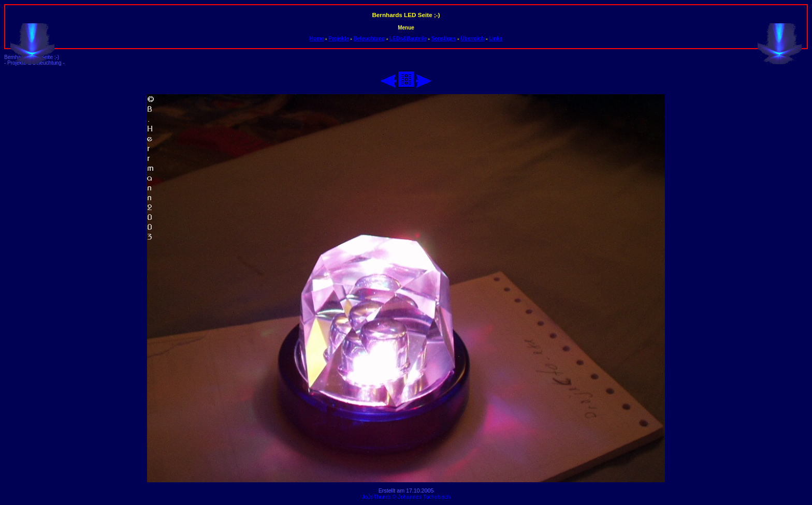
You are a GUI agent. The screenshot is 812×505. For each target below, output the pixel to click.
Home (317, 39)
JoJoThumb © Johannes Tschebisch (406, 497)
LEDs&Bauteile (408, 39)
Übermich (472, 39)
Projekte (338, 39)
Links (496, 39)
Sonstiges (444, 39)
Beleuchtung (369, 39)
